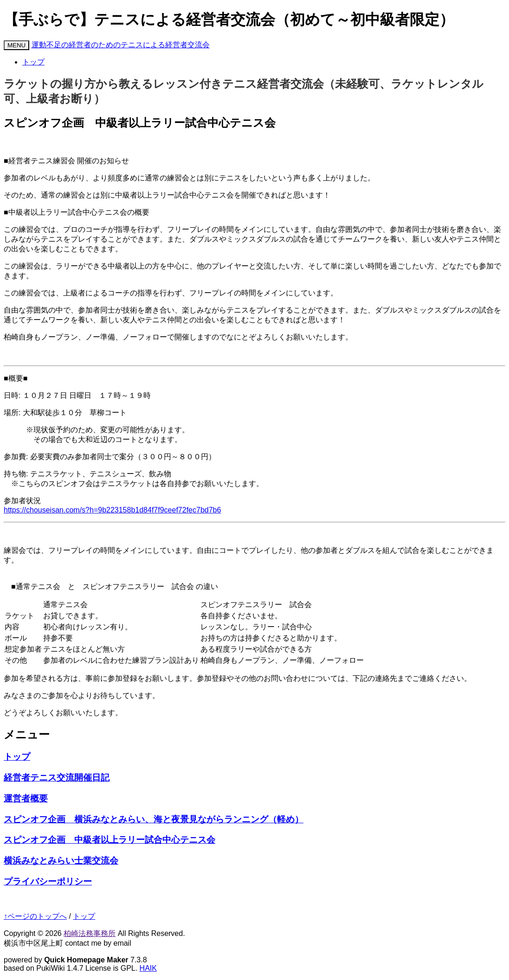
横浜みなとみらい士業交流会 (61, 861)
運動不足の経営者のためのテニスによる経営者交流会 (121, 45)
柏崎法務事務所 (90, 933)
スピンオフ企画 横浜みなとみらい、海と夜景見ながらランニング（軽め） (154, 819)
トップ (33, 62)
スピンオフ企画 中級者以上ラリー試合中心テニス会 (110, 840)
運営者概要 (26, 798)
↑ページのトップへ (35, 916)
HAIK (148, 968)
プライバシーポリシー (48, 881)
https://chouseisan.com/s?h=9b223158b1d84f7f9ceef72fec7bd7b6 (112, 510)
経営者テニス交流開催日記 (57, 778)
